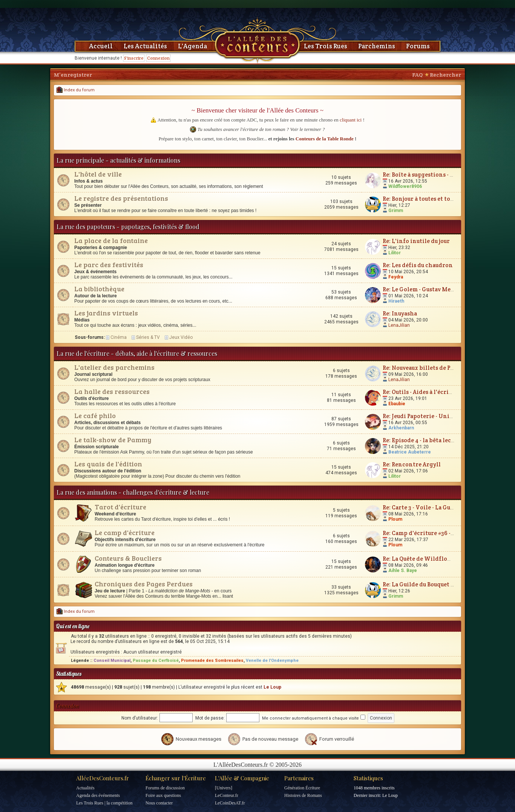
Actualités (85, 788)
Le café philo (95, 415)
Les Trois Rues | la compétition (104, 803)
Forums (418, 46)
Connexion (158, 58)
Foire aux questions (163, 795)
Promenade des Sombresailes (212, 661)
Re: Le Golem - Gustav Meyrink (425, 289)
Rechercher (445, 75)
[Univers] (224, 788)
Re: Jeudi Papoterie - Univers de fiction (437, 416)
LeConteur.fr (227, 795)
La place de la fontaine (111, 240)
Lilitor (395, 253)
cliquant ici (351, 120)
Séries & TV (148, 337)
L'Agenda (192, 46)
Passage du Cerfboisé (156, 661)
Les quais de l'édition (108, 464)
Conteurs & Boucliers (128, 558)
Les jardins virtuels (106, 313)
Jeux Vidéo (181, 337)
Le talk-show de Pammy (113, 440)
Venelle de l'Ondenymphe (272, 661)
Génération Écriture (302, 788)
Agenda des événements (98, 795)
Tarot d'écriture (120, 507)
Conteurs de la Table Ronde (325, 139)
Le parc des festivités (109, 265)
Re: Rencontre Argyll (412, 464)
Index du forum (76, 90)
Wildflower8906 (405, 186)
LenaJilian (399, 325)
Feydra (396, 277)
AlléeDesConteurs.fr (103, 778)
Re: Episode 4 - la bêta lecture (423, 440)
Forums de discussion (165, 788)
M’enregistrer (73, 75)
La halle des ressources (112, 391)
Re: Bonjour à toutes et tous (419, 199)
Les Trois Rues (326, 46)
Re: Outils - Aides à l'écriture (422, 392)
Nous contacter (159, 803)
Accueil (101, 46)
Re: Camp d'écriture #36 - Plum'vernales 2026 (444, 533)
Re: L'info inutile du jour (416, 241)
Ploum (395, 519)
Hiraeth (396, 301)
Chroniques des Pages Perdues (144, 584)
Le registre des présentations (121, 198)
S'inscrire (134, 58)
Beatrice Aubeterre (410, 452)
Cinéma (119, 337)
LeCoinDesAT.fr (230, 803)
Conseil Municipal (112, 661)
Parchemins (377, 46)
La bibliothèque (99, 289)
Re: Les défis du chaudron (418, 265)
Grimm (396, 211)
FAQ (417, 75)
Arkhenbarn (401, 428)
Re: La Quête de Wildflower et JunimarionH (443, 559)
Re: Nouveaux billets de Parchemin (430, 368)
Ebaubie (397, 404)
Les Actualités (145, 46)
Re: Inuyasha (400, 313)
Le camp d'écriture (125, 532)
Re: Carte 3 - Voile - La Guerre (422, 507)
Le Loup (272, 687)
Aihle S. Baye (403, 571)
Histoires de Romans (303, 795)
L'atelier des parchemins (114, 367)
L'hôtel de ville (98, 174)
